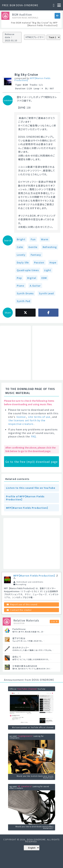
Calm (20, 247)
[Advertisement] (15, 353)
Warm (45, 239)
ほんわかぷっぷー (21, 647)
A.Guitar (35, 286)
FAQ (34, 436)
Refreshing (50, 247)
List (53, 621)
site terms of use (39, 417)
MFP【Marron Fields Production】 (33, 79)
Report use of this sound (24, 604)
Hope (53, 262)
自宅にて (17, 657)
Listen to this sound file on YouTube (31, 488)
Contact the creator (21, 610)
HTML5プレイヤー (35, 37)
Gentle (33, 247)
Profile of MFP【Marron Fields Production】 (25, 498)
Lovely (21, 255)
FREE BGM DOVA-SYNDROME (20, 5)
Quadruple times (28, 270)
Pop (19, 278)
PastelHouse (19, 629)
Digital (32, 278)
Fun (33, 239)
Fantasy (36, 255)
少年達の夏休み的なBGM (25, 666)
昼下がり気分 (19, 638)
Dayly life (23, 262)
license (21, 417)
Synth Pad (24, 301)
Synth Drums (25, 293)
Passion (39, 262)
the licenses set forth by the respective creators (27, 422)
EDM (44, 278)
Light (48, 270)
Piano (21, 286)
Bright (21, 239)
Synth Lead (46, 293)
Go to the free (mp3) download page (32, 462)
